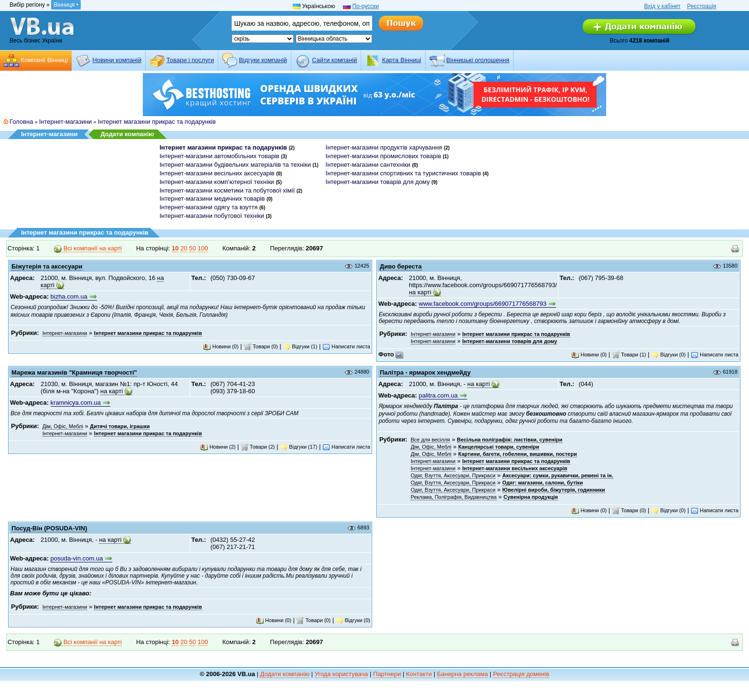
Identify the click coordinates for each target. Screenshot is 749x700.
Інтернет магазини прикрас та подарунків (157, 122)
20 (184, 248)
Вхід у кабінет (662, 6)
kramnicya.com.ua (76, 403)
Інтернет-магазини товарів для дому (378, 182)
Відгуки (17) (299, 447)
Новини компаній (117, 60)
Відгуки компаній (263, 60)
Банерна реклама (463, 674)
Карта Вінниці (402, 60)
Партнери (387, 674)
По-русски (365, 6)
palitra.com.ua (439, 395)
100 (203, 248)
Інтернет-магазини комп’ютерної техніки (217, 182)
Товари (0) (261, 346)
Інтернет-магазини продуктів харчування (384, 147)
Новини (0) (221, 346)
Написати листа (346, 346)
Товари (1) (629, 355)
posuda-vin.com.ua (77, 558)
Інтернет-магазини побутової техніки (212, 216)
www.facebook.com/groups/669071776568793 (483, 304)
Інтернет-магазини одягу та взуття (209, 207)
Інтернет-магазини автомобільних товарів (219, 156)
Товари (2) (258, 447)
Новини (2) (218, 447)
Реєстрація (701, 6)
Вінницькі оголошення (478, 60)
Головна (21, 122)
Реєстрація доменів (521, 674)
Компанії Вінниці (44, 60)
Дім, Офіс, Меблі (63, 426)
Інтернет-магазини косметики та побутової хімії (227, 190)
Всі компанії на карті (88, 248)
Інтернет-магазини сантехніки (368, 165)
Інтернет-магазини (66, 122)
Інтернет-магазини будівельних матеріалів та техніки (235, 165)
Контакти (419, 674)
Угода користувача (342, 674)
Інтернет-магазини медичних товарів (212, 199)
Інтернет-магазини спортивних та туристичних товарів (403, 173)
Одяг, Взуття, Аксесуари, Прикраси (453, 475)
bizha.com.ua (69, 296)
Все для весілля (430, 440)
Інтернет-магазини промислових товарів (384, 156)
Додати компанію (127, 134)
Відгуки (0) (668, 355)
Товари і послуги (190, 60)
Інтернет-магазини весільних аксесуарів (217, 173)
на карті (420, 292)
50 (193, 248)
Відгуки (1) (300, 346)
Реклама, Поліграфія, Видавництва (454, 497)
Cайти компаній (334, 60)
